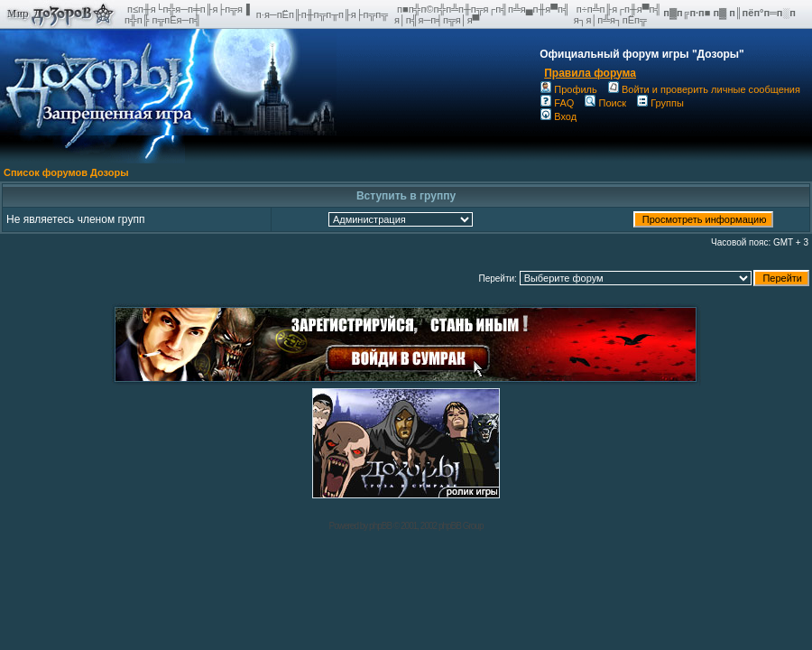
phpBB (380, 526)
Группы (660, 103)
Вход (558, 116)
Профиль (569, 89)
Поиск (605, 103)
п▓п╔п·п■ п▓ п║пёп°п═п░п (731, 13)
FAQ (557, 103)
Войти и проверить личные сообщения (704, 89)
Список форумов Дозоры (66, 172)
